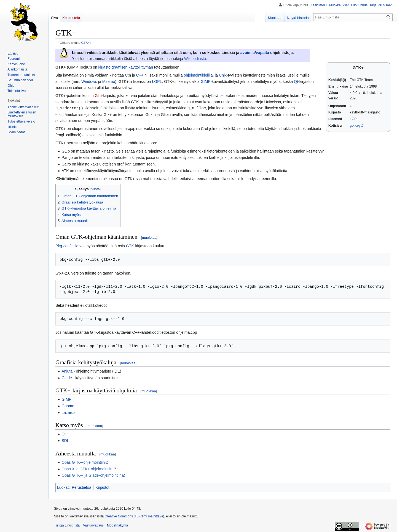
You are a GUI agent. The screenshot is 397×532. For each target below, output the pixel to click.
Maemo (109, 82)
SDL (65, 440)
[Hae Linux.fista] (353, 17)
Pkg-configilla (67, 246)
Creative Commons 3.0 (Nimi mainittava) (134, 516)
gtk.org (355, 126)
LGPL (354, 119)
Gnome (68, 406)
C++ (140, 75)
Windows (89, 82)
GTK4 (85, 43)
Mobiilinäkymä (117, 525)
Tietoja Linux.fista (67, 525)
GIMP (206, 82)
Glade (67, 378)
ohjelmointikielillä (198, 75)
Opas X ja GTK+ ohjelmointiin (87, 469)
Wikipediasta (195, 59)
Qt (296, 82)
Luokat (63, 487)
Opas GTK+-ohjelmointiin (83, 462)
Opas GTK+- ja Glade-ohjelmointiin (92, 475)
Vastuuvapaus (93, 525)
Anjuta (67, 371)
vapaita (262, 53)
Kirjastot (102, 487)
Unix (223, 75)
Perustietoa (81, 487)
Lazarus (68, 412)
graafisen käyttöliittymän (132, 67)
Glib (98, 96)
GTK (130, 246)
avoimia (248, 53)
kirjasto (104, 67)
